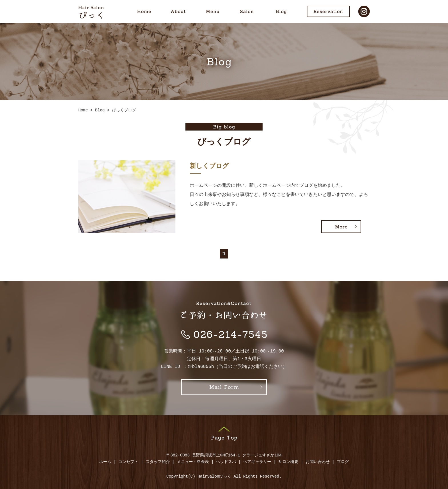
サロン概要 (288, 462)
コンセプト (128, 462)
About (178, 11)
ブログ (343, 462)
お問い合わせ (318, 462)
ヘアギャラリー (257, 462)
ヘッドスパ (226, 462)
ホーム (105, 462)
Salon (247, 11)
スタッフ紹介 (158, 462)
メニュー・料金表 (193, 462)
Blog (281, 11)
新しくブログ (209, 167)
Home (144, 11)
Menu (213, 11)
